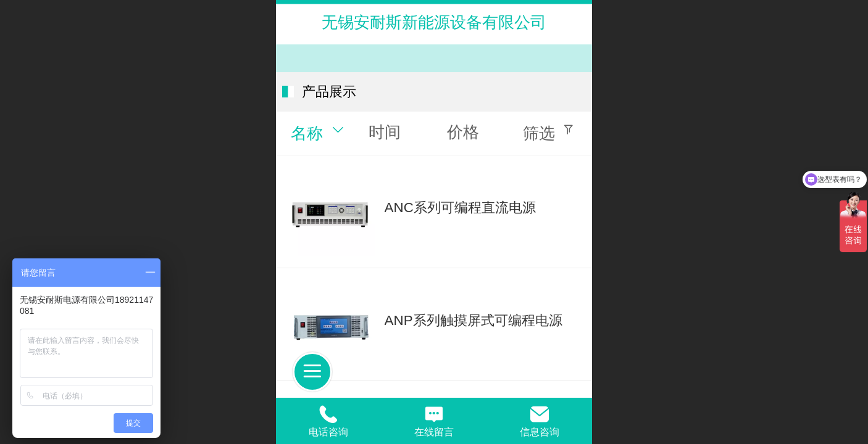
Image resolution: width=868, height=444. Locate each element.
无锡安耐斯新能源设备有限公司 (434, 22)
